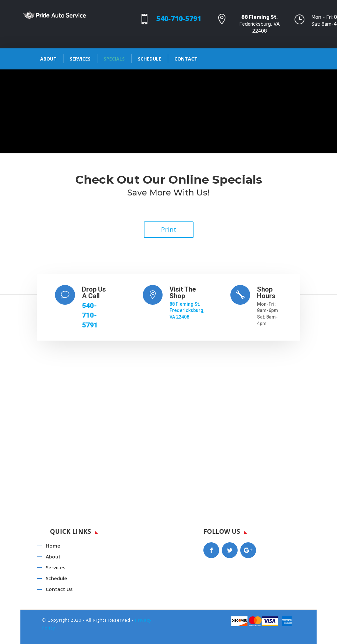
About (48, 59)
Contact (186, 59)
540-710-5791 (179, 18)
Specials (114, 59)
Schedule (150, 59)
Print (169, 230)
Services (80, 59)
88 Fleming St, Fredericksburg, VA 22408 (187, 310)
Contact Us (59, 589)
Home (53, 546)
